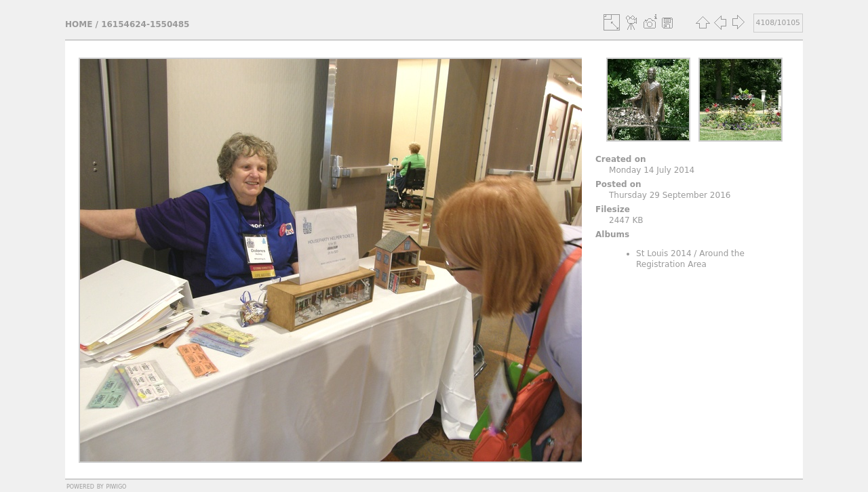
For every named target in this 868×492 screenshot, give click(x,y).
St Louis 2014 (664, 253)
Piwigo (116, 486)
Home (79, 24)
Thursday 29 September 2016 (670, 195)
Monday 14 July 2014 (652, 170)
